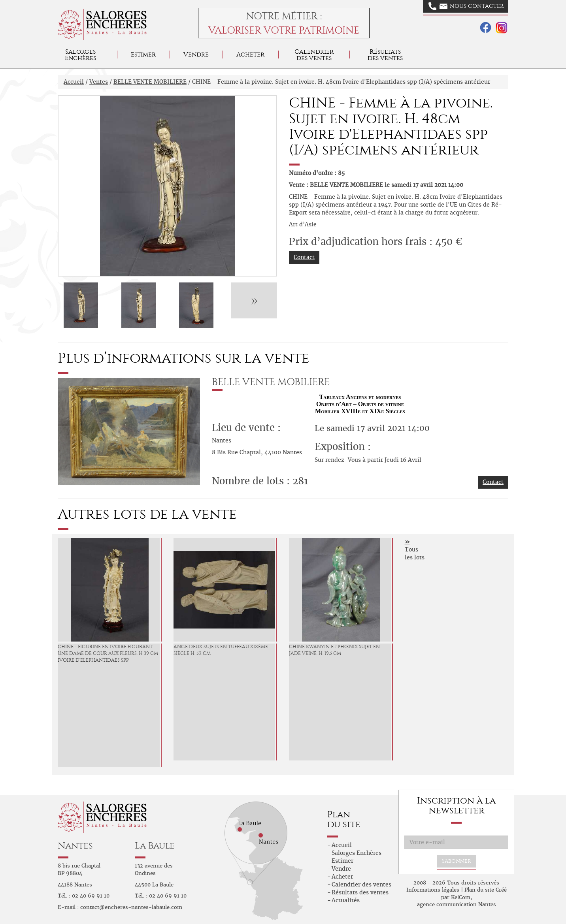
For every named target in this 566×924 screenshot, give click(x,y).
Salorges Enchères (357, 853)
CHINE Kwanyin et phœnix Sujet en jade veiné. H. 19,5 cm (334, 650)
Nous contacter (466, 6)
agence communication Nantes (457, 904)
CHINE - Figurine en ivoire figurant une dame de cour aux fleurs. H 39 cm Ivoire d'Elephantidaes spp (108, 653)
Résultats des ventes (360, 892)
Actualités (346, 900)
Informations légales (433, 890)
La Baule (155, 846)
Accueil (74, 82)
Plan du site (479, 890)
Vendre (196, 54)
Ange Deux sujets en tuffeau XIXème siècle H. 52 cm (221, 650)
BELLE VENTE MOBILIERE (150, 82)
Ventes (99, 82)
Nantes (75, 846)
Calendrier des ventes (314, 55)
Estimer (143, 54)
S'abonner (457, 861)
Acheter (250, 54)
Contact (304, 257)
